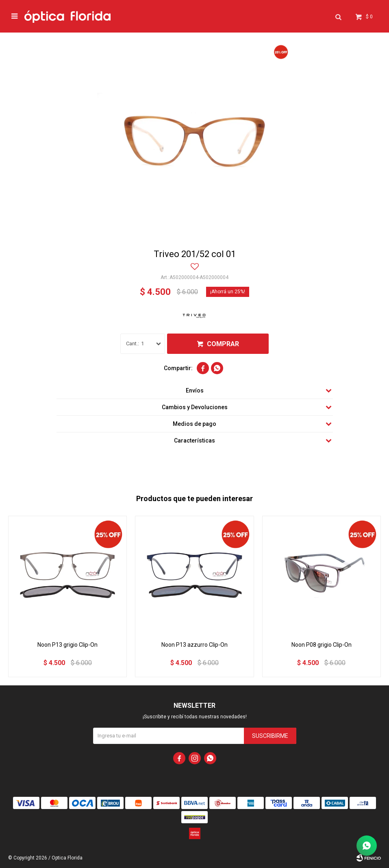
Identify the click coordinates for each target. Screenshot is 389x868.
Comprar (223, 344)
